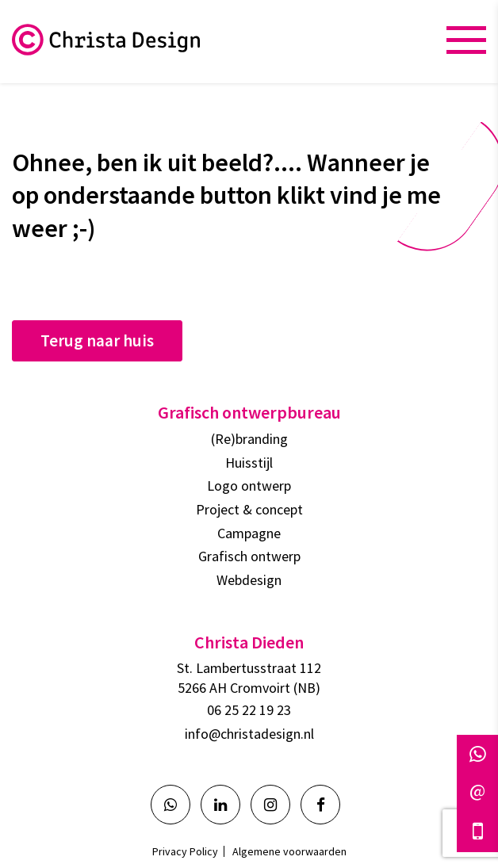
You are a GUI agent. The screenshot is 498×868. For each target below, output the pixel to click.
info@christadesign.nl (249, 734)
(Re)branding (249, 439)
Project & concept (249, 509)
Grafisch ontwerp (249, 556)
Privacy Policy (185, 851)
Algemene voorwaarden (289, 851)
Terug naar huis (97, 340)
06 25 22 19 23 (249, 710)
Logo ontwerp (249, 486)
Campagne (249, 533)
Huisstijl (249, 463)
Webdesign (249, 580)
